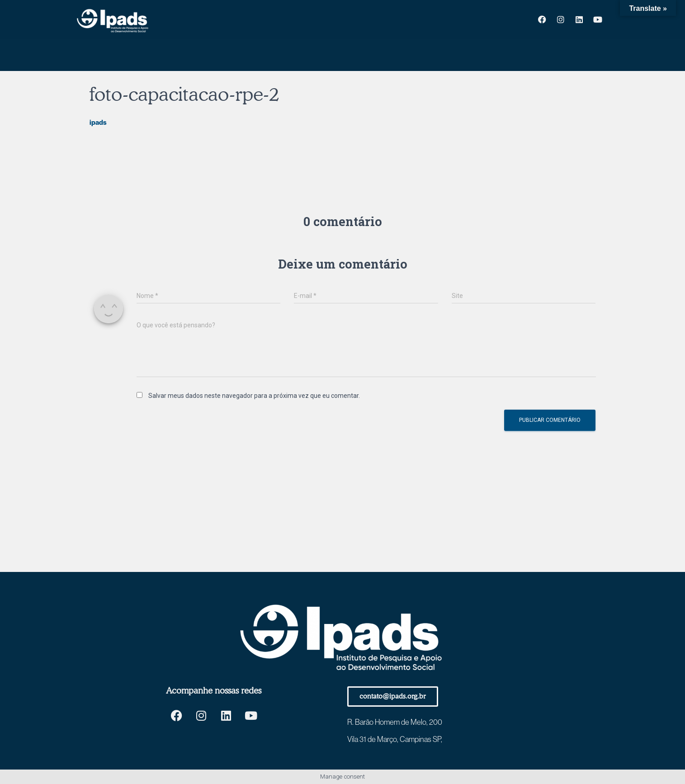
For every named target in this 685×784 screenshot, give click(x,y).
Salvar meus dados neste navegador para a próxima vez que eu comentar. (254, 396)
